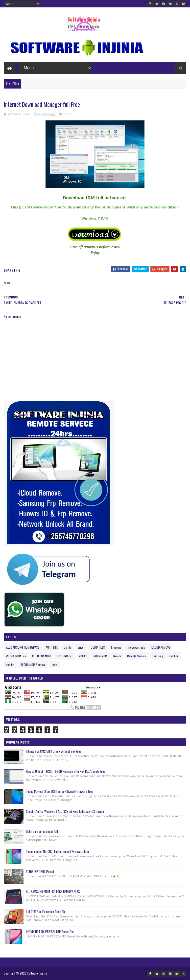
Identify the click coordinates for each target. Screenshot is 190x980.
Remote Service (137, 656)
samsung (158, 656)
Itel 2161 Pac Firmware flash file (46, 912)
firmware (116, 647)
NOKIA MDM (100, 656)
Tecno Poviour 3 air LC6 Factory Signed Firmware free (60, 791)
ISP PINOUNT (65, 656)
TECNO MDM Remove (33, 665)
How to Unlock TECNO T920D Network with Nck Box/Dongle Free (66, 771)
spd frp (10, 665)
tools (67, 114)
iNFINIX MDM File (16, 656)
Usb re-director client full (42, 831)
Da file (68, 647)
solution (174, 656)
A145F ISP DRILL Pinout (40, 871)
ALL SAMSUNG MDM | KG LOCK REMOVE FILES (53, 891)
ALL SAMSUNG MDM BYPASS (23, 647)
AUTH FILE (52, 647)
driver (81, 647)
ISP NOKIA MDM (41, 656)
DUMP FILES (98, 647)
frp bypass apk (136, 647)
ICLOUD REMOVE (160, 647)
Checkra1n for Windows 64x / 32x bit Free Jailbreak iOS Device (65, 811)
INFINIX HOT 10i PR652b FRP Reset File (50, 932)
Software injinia (84, 19)
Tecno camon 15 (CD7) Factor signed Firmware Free (58, 851)
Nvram (117, 656)
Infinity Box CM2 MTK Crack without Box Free (54, 751)
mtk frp (83, 656)
